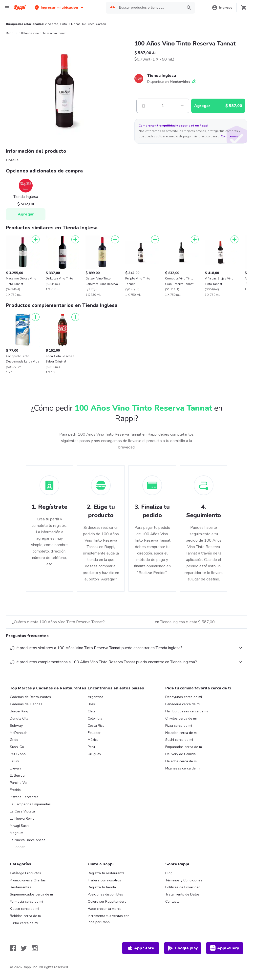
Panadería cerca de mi (183, 704)
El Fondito (18, 847)
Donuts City (19, 718)
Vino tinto (52, 24)
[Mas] (182, 106)
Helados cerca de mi (181, 733)
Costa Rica (96, 726)
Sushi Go (17, 747)
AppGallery (225, 948)
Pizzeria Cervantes (24, 797)
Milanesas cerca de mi (183, 768)
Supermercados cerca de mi (32, 894)
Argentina (95, 697)
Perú (91, 747)
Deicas (76, 24)
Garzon (101, 24)
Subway (16, 726)
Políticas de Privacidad (183, 887)
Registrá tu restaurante (106, 873)
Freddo (15, 790)
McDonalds (19, 733)
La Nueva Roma (22, 819)
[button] (59, 8)
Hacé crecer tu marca (105, 909)
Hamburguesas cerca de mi (187, 711)
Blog (169, 873)
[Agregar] (36, 239)
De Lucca (88, 24)
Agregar (26, 214)
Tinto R (65, 24)
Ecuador (94, 733)
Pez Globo (18, 754)
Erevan (15, 768)
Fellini (14, 761)
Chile (92, 711)
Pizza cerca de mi (179, 726)
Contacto (172, 902)
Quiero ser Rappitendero (107, 902)
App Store (141, 948)
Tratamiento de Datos (182, 894)
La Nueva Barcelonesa (28, 840)
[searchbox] (150, 8)
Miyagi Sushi (20, 826)
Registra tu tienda (102, 887)
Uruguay (94, 754)
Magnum (17, 833)
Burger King (19, 711)
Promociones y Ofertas (28, 880)
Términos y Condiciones (184, 880)
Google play (183, 948)
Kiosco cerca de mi (24, 909)
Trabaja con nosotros (104, 880)
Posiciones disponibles (105, 894)
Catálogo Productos (25, 873)
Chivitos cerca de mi (181, 718)
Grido (14, 740)
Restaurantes (21, 887)
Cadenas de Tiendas (26, 704)
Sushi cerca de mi (179, 740)
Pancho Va (18, 783)
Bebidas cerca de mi (26, 916)
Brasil (92, 704)
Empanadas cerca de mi (184, 747)
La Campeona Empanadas (30, 804)
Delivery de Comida (180, 754)
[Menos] (144, 106)
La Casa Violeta (22, 811)
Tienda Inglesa (162, 76)
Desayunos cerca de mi (184, 697)
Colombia (95, 718)
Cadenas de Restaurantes (30, 697)
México (93, 740)
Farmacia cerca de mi (26, 902)
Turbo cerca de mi (24, 923)
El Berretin (18, 776)
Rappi (10, 33)
